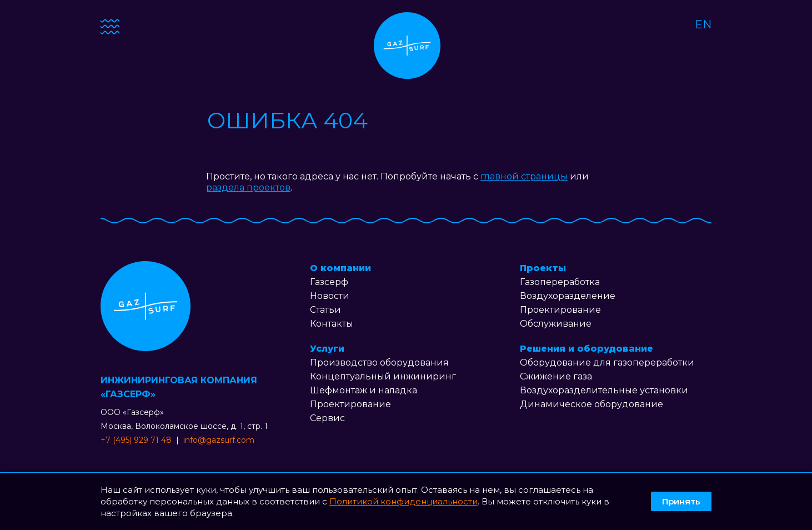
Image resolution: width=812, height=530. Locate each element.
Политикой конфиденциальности (404, 501)
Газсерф (329, 282)
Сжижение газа (556, 376)
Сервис (327, 418)
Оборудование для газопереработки (607, 362)
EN (703, 24)
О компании (340, 268)
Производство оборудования (379, 362)
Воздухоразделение (568, 296)
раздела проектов (248, 187)
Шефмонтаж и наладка (364, 390)
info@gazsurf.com (219, 440)
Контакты (332, 324)
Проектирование (350, 404)
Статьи (325, 310)
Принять (681, 501)
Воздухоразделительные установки (604, 390)
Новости (330, 296)
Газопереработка (560, 282)
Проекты (543, 268)
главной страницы (524, 176)
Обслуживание (556, 324)
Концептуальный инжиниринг (383, 376)
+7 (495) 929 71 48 (136, 440)
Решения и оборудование (587, 349)
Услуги (327, 349)
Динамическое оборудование (592, 404)
